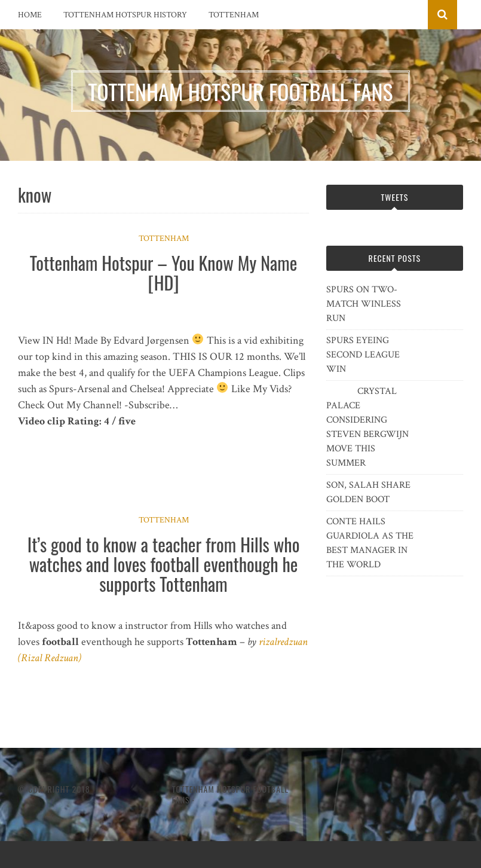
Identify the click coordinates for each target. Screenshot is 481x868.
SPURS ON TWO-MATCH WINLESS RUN (364, 304)
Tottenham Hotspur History (125, 15)
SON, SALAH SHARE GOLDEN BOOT (368, 492)
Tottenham (234, 15)
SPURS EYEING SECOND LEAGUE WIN (363, 355)
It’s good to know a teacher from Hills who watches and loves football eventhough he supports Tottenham (164, 564)
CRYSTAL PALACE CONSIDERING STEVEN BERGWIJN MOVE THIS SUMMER (367, 427)
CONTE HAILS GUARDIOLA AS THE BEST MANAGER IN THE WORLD (370, 543)
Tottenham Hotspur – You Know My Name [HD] (163, 273)
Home (30, 15)
